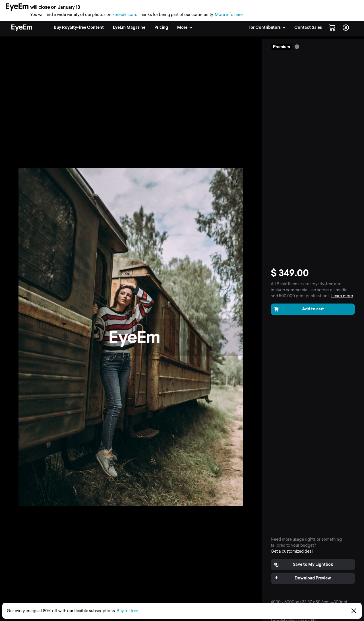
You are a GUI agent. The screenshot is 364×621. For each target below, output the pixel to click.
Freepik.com (124, 15)
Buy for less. (128, 611)
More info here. (229, 15)
